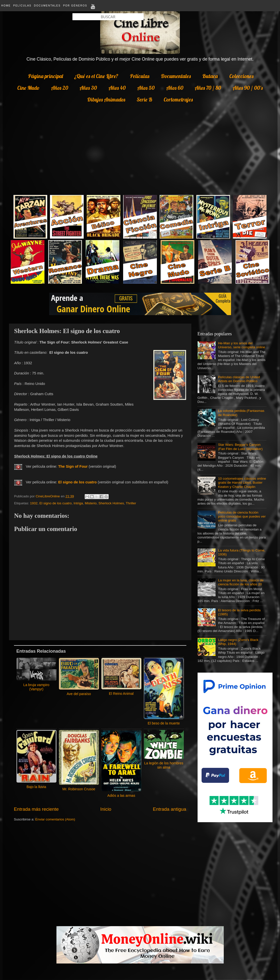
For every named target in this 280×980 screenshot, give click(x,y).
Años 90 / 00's (248, 88)
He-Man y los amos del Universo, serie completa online (242, 345)
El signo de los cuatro (56, 503)
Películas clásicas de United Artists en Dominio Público (239, 379)
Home (6, 6)
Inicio (106, 809)
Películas (22, 6)
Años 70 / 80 (208, 88)
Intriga (78, 503)
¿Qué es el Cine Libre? (96, 76)
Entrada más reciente (36, 809)
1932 (34, 503)
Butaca (210, 76)
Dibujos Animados (106, 99)
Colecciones (241, 76)
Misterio (91, 503)
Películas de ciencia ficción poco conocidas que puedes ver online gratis (242, 516)
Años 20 (60, 88)
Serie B (144, 99)
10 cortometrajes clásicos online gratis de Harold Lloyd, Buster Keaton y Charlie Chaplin (242, 483)
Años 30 (88, 88)
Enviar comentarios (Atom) (55, 819)
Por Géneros (75, 6)
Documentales (47, 6)
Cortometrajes (178, 99)
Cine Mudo (28, 88)
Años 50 (146, 88)
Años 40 (117, 88)
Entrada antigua (169, 809)
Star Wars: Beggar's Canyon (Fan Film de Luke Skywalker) (240, 447)
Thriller (131, 503)
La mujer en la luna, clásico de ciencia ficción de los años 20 (241, 582)
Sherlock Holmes (111, 503)
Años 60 (175, 88)
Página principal (45, 76)
